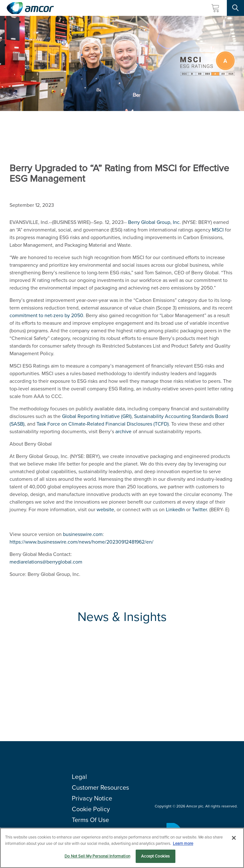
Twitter (199, 509)
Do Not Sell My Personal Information (97, 856)
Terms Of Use (90, 820)
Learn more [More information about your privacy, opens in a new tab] (183, 843)
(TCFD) (103, 424)
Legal (79, 777)
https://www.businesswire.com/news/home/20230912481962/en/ (81, 542)
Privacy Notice (92, 798)
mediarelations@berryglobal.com (46, 562)
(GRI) (97, 416)
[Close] (234, 838)
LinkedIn (175, 509)
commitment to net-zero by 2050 (46, 315)
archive (123, 431)
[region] (122, 848)
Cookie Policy (91, 809)
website (105, 509)
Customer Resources (100, 787)
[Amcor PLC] (30, 8)
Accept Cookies (155, 856)
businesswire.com (83, 534)
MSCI (218, 230)
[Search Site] (235, 8)
